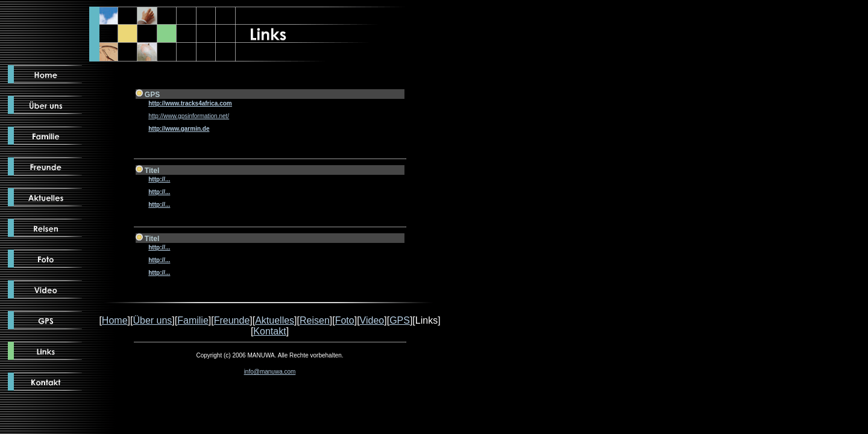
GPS (400, 320)
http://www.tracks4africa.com (190, 103)
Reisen (315, 320)
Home (115, 320)
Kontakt (269, 331)
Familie (193, 320)
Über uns (152, 320)
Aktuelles (275, 320)
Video (372, 320)
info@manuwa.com (270, 372)
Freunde (232, 320)
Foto (345, 320)
